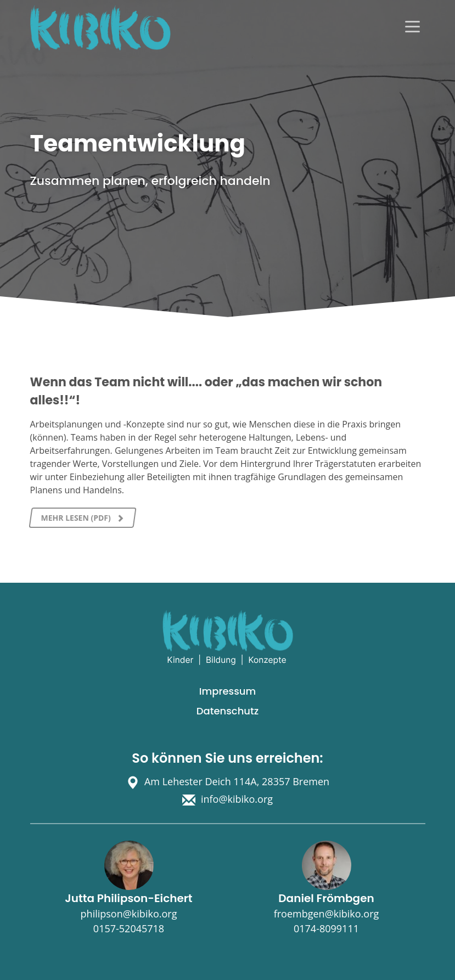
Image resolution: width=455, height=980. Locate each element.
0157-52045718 (129, 928)
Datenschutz (227, 711)
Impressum (227, 691)
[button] (24, 956)
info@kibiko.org (237, 799)
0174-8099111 (326, 928)
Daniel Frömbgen (326, 898)
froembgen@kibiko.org (327, 914)
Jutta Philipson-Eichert (128, 898)
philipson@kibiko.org (129, 914)
